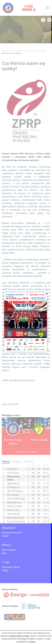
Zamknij (32, 642)
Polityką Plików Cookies (19, 636)
